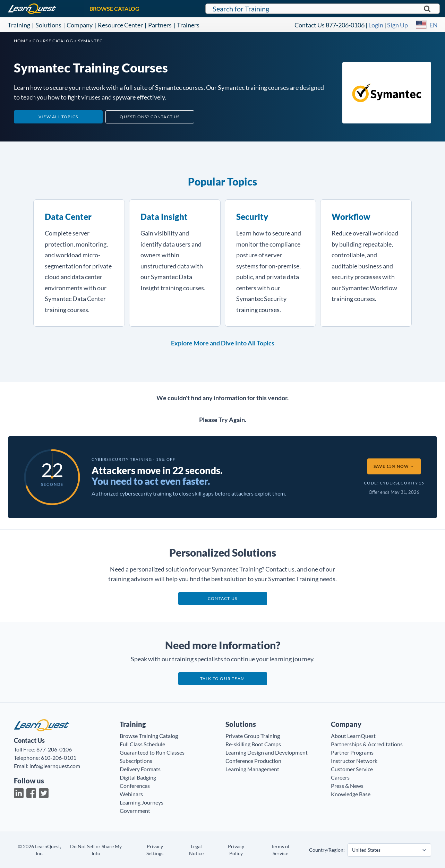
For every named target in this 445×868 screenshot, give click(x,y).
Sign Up (397, 25)
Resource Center (120, 25)
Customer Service (352, 769)
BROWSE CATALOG (114, 8)
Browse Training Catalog (149, 736)
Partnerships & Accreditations (367, 744)
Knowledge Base (351, 794)
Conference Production (253, 761)
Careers (340, 777)
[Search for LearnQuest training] (323, 9)
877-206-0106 (345, 25)
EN (434, 25)
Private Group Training (253, 736)
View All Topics (58, 117)
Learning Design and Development (267, 752)
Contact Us (310, 25)
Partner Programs (352, 752)
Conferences (135, 786)
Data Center (68, 217)
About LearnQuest (353, 736)
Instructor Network (354, 761)
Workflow (351, 217)
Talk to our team (222, 678)
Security (252, 217)
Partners (160, 25)
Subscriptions (136, 761)
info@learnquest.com (55, 766)
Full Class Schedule (142, 744)
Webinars (131, 794)
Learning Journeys (142, 802)
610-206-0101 (59, 758)
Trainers (188, 25)
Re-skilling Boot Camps (253, 744)
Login (376, 25)
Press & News (347, 786)
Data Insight (164, 217)
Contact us (222, 598)
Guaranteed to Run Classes (152, 752)
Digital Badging (138, 777)
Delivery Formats (140, 769)
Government (135, 811)
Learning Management (252, 769)
